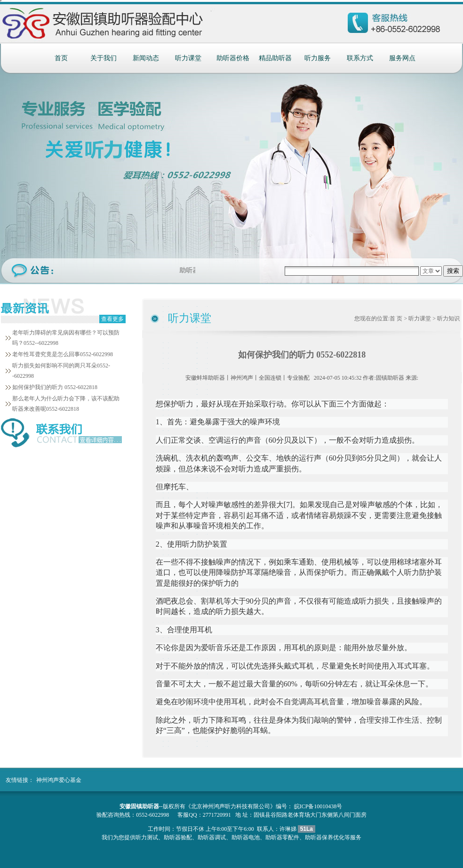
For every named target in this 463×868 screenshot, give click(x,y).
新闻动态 (146, 58)
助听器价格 (233, 58)
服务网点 (402, 58)
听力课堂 (188, 58)
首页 (61, 58)
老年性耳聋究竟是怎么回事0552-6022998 (63, 354)
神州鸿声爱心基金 (59, 780)
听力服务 (318, 58)
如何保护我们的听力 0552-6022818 (55, 387)
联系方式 (360, 58)
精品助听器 (275, 58)
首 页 (396, 319)
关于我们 (104, 58)
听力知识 (448, 319)
